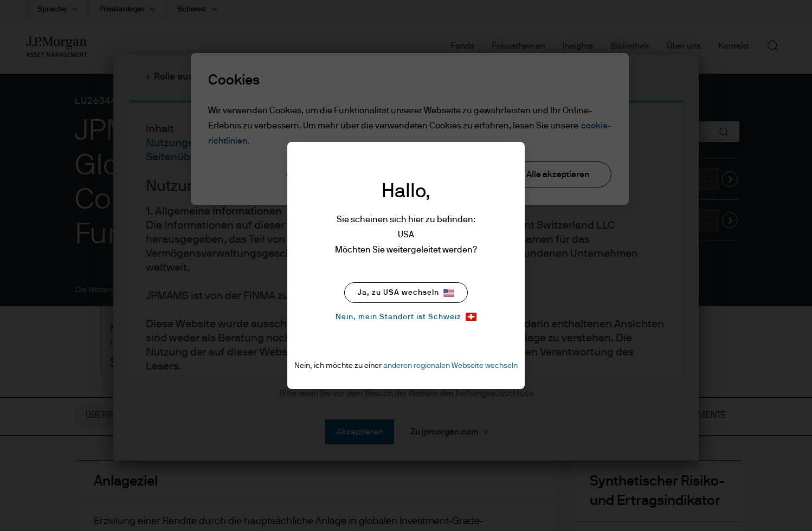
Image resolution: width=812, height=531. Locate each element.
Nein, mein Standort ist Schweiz (406, 317)
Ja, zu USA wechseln (406, 293)
